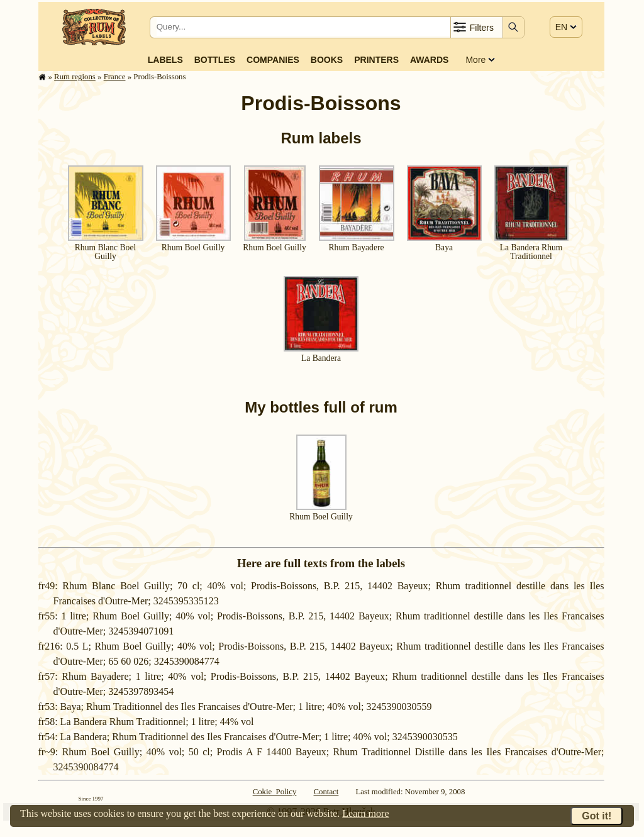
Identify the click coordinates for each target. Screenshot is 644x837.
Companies (273, 60)
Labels (165, 60)
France (115, 77)
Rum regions (75, 77)
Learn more (365, 813)
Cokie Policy (275, 792)
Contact (326, 792)
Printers (376, 60)
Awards (429, 60)
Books (327, 60)
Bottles (215, 60)
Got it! (597, 816)
